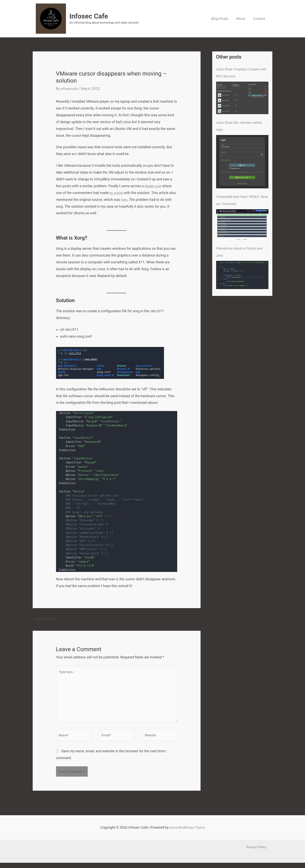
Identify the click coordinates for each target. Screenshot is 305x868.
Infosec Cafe (89, 16)
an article (117, 193)
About (242, 19)
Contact (260, 19)
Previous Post (46, 619)
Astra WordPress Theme (187, 833)
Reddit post (154, 186)
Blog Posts (222, 19)
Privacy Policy (258, 852)
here (124, 200)
